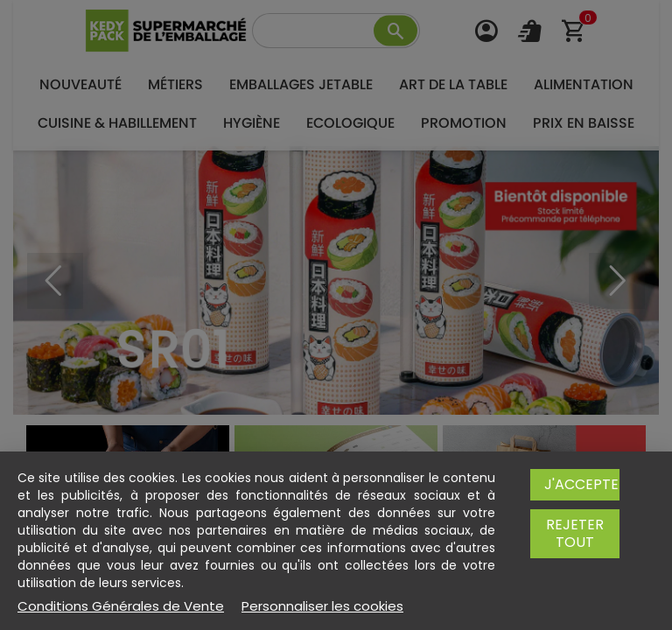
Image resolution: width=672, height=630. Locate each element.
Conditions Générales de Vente (121, 606)
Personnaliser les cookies (322, 606)
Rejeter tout (575, 533)
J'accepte (581, 484)
